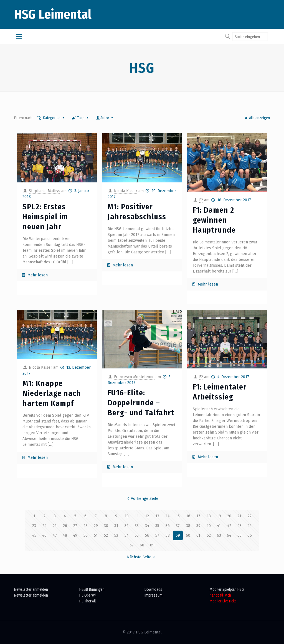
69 (152, 545)
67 (132, 545)
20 (229, 516)
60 (188, 535)
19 (219, 516)
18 (209, 516)
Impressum (154, 595)
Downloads (153, 590)
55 (137, 535)
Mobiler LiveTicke (223, 601)
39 (198, 526)
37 (178, 526)
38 (188, 526)
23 (34, 526)
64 (229, 535)
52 (106, 535)
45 (34, 535)
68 (142, 545)
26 (65, 526)
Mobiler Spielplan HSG (227, 590)
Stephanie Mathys (45, 191)
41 (219, 526)
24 (45, 526)
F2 (201, 200)
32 (126, 526)
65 (239, 535)
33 (137, 526)
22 (250, 516)
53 (116, 535)
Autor (105, 118)
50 (86, 535)
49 (75, 535)
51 (96, 535)
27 (75, 526)
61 (198, 535)
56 (147, 535)
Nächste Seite (142, 557)
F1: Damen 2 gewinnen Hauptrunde (214, 220)
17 (198, 516)
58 (168, 535)
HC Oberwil (88, 595)
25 (55, 526)
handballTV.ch (220, 595)
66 (250, 535)
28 (86, 526)
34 (147, 526)
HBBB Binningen (92, 590)
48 (65, 535)
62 (209, 535)
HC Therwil (88, 601)
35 (157, 526)
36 (168, 526)
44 (250, 526)
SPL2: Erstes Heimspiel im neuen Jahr (45, 217)
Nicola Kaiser (126, 191)
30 (106, 526)
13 (157, 516)
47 (55, 535)
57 (157, 535)
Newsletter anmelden (31, 590)
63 (219, 535)
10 (127, 516)
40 (209, 526)
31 (116, 526)
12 (147, 516)
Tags (81, 118)
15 (178, 516)
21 (239, 516)
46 (44, 535)
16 (188, 516)
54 (127, 535)
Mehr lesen (38, 275)
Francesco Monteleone (134, 377)
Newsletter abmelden (31, 595)
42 (229, 526)
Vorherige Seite (142, 499)
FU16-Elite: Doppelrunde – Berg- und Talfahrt (141, 403)
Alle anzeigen (257, 118)
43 (239, 526)
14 (168, 516)
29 (96, 526)
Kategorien (51, 118)
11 (137, 516)
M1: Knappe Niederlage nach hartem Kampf (52, 393)
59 (178, 535)
